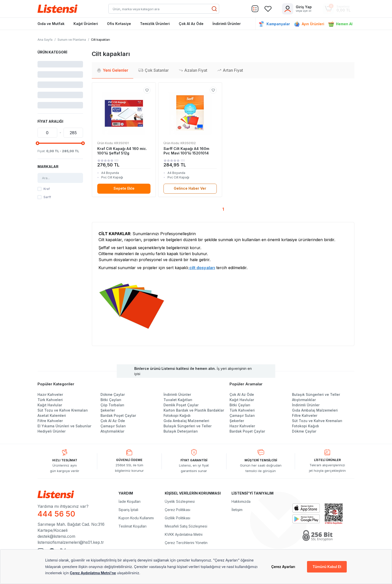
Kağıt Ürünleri (86, 24)
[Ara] (214, 9)
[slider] (37, 143)
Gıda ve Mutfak (51, 24)
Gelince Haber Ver (190, 188)
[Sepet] (255, 9)
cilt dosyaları (202, 268)
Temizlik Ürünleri (155, 24)
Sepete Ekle (124, 188)
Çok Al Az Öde (191, 24)
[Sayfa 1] (223, 209)
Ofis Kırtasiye (119, 24)
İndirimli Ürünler (227, 24)
